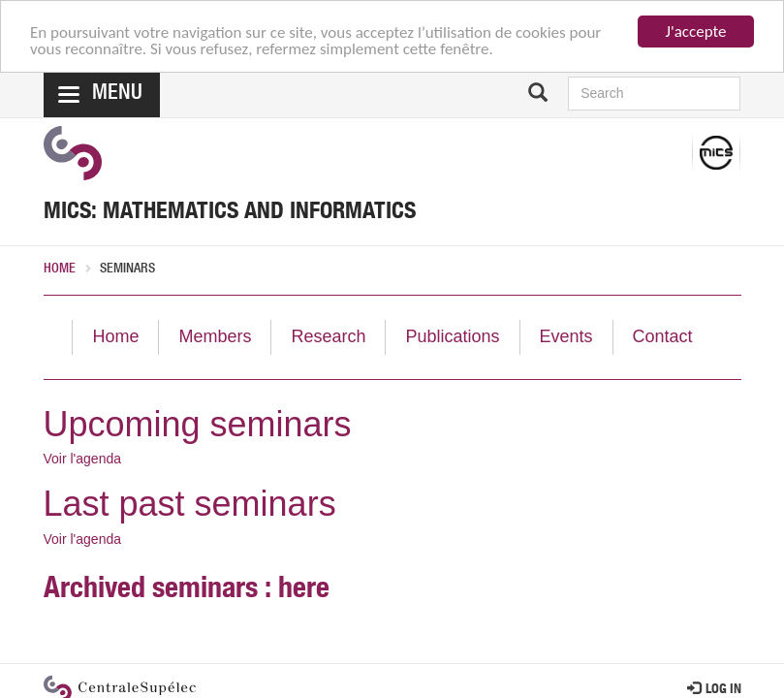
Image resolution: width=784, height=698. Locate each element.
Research (328, 336)
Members (215, 336)
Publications (452, 336)
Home (60, 270)
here (304, 591)
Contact (663, 336)
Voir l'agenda (83, 459)
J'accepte (696, 32)
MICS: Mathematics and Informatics (230, 213)
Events (566, 336)
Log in (714, 690)
